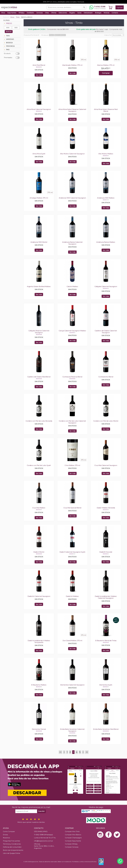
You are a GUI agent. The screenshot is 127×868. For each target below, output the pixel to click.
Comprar (106, 73)
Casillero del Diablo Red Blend (39, 377)
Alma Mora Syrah (39, 154)
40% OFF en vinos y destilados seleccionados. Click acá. (64, 2)
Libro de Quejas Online (12, 853)
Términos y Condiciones (12, 844)
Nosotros (6, 838)
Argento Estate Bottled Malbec (39, 286)
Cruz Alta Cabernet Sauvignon (106, 465)
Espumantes (12, 13)
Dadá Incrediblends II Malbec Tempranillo (39, 641)
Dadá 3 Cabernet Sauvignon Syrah (72, 552)
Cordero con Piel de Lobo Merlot (106, 421)
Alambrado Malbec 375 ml (72, 65)
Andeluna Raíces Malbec (106, 242)
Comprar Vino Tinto (72, 831)
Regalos (72, 13)
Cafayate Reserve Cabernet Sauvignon (39, 332)
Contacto (115, 13)
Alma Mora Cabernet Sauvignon (39, 109)
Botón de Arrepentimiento (13, 850)
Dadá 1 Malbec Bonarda (106, 508)
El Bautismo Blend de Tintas (106, 641)
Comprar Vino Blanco (73, 835)
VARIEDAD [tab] (9, 39)
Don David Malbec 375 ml (72, 641)
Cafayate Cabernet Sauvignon (106, 286)
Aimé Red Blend (39, 65)
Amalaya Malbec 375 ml (39, 198)
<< (60, 752)
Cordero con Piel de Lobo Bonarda (39, 421)
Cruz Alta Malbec (39, 508)
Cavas (79, 13)
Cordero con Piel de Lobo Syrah (39, 465)
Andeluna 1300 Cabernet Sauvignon (72, 198)
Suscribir (41, 811)
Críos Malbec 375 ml (72, 465)
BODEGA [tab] (8, 43)
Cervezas (39, 13)
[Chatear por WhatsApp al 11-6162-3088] (97, 7)
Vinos (3, 13)
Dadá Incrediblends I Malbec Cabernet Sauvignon (106, 597)
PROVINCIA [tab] (9, 46)
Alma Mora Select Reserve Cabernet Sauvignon (72, 110)
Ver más (39, 75)
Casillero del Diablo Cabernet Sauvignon (106, 332)
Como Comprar (9, 831)
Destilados (30, 13)
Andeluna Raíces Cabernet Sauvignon (72, 243)
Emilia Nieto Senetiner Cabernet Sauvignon (72, 730)
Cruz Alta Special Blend (72, 508)
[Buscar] (84, 7)
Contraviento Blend (106, 377)
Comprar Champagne (73, 838)
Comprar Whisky (71, 844)
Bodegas (98, 13)
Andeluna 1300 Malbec (106, 198)
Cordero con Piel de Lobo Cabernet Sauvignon (72, 422)
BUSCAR (9, 32)
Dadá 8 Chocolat (106, 552)
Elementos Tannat (39, 729)
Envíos (5, 835)
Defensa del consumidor (12, 847)
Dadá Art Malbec (72, 596)
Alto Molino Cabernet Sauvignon (72, 154)
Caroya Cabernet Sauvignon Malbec (72, 331)
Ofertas (54, 13)
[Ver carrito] (111, 7)
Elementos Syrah (106, 685)
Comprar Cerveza (72, 847)
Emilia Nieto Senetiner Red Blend (106, 729)
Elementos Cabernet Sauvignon (72, 685)
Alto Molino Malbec (106, 154)
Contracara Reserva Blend (72, 377)
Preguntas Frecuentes (11, 841)
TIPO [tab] (7, 36)
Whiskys (21, 13)
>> (87, 752)
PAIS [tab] (7, 50)
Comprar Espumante (73, 841)
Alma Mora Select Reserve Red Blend (106, 110)
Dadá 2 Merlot (39, 552)
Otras (47, 13)
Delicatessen (88, 13)
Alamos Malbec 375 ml (106, 65)
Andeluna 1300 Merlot (39, 242)
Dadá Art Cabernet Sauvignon (39, 596)
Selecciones (63, 13)
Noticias (106, 13)
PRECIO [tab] (8, 23)
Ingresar (120, 7)
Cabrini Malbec (72, 286)
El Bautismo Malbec (39, 685)
